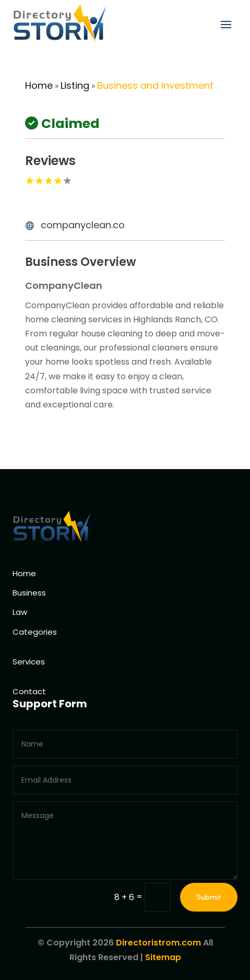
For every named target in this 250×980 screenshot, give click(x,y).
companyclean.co (83, 225)
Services (29, 662)
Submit (209, 897)
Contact (29, 691)
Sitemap (163, 957)
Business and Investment (155, 85)
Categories (35, 632)
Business (29, 593)
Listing (75, 85)
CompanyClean (64, 285)
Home (39, 85)
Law (20, 612)
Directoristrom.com (158, 943)
